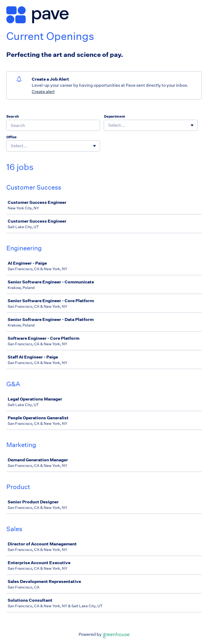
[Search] (53, 125)
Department (114, 116)
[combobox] (109, 125)
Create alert (43, 92)
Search (13, 116)
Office (12, 137)
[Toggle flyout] (192, 125)
